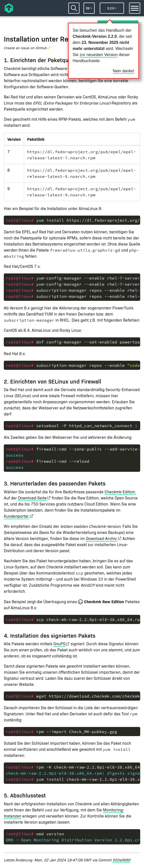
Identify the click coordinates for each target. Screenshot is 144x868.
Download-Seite (32, 498)
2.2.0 (111, 8)
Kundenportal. (17, 516)
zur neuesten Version (99, 55)
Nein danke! (124, 71)
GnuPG (59, 644)
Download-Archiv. (102, 538)
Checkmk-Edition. (120, 492)
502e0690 (121, 860)
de (88, 8)
